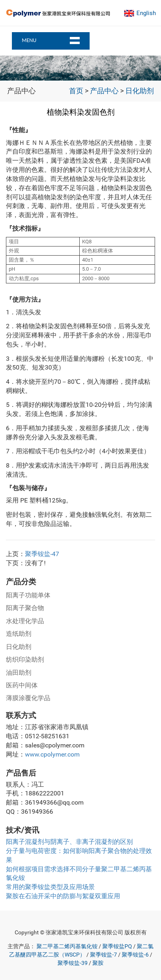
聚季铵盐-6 (135, 955)
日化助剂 (140, 91)
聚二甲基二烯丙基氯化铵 (67, 946)
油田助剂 (19, 673)
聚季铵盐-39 (73, 963)
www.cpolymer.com (52, 754)
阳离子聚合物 (25, 608)
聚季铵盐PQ (117, 946)
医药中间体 (22, 685)
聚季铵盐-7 (103, 955)
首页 (76, 91)
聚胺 (98, 963)
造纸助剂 (19, 634)
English (146, 13)
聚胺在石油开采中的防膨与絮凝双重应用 (63, 896)
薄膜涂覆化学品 (28, 698)
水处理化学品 (25, 621)
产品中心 (104, 91)
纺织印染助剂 (25, 659)
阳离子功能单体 (28, 595)
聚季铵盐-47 (42, 554)
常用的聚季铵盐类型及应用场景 (50, 887)
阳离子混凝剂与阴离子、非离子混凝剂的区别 (69, 842)
